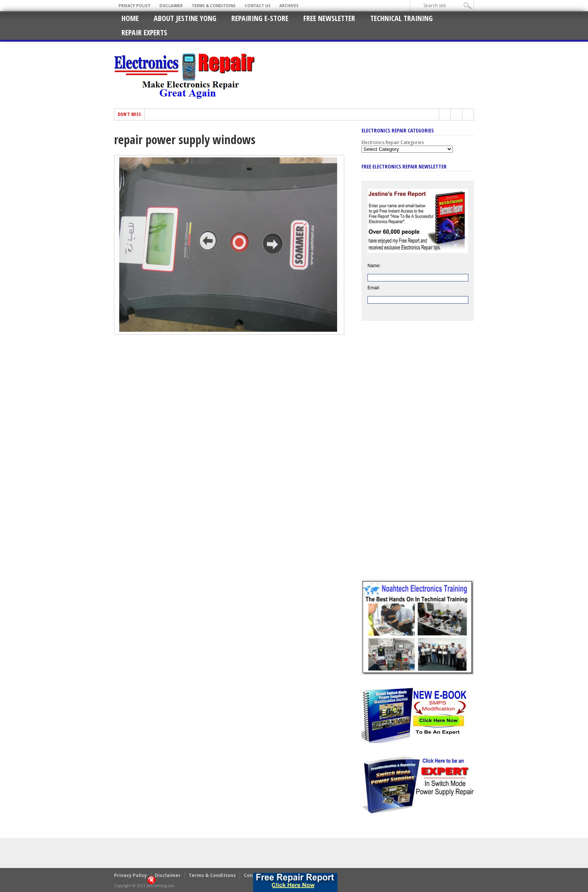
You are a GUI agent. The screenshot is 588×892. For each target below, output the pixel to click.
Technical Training (401, 18)
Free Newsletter (329, 18)
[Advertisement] (418, 456)
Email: (374, 288)
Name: (374, 266)
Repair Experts (144, 32)
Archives (289, 6)
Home (130, 18)
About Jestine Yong (185, 18)
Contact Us (257, 6)
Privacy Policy (134, 6)
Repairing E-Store (260, 18)
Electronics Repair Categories (393, 142)
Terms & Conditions (214, 6)
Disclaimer (171, 6)
